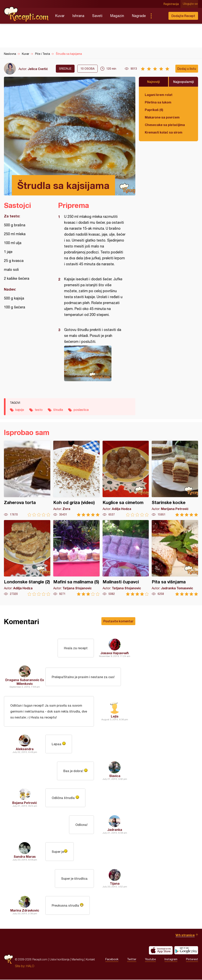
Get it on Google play (186, 951)
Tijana (115, 884)
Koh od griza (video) (76, 479)
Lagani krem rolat (159, 95)
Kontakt (90, 960)
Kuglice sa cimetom (126, 479)
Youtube (150, 960)
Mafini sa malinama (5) (76, 558)
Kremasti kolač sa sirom (164, 132)
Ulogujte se (191, 4)
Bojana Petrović (25, 803)
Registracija (172, 4)
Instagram (171, 960)
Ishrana (78, 16)
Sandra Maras (25, 857)
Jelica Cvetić (38, 69)
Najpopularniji (184, 82)
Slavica (115, 776)
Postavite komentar (118, 621)
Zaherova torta (27, 479)
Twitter (132, 960)
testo (39, 410)
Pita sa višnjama (175, 558)
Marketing (78, 960)
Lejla (115, 716)
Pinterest (192, 960)
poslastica (81, 410)
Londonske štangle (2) (27, 558)
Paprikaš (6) (154, 110)
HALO (30, 966)
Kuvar (60, 16)
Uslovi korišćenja (59, 960)
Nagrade (139, 16)
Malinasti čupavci (126, 558)
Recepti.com (27, 14)
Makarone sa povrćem (162, 117)
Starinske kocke (175, 479)
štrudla (58, 410)
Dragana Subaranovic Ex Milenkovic (25, 682)
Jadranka (115, 830)
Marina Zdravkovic (25, 911)
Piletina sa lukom (158, 102)
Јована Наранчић (115, 653)
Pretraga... (159, 16)
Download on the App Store (161, 951)
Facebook (112, 960)
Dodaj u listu (187, 69)
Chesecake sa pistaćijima (165, 125)
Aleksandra (25, 749)
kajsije (20, 410)
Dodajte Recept (183, 16)
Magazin (117, 16)
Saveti (97, 16)
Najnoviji (153, 82)
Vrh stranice (185, 935)
